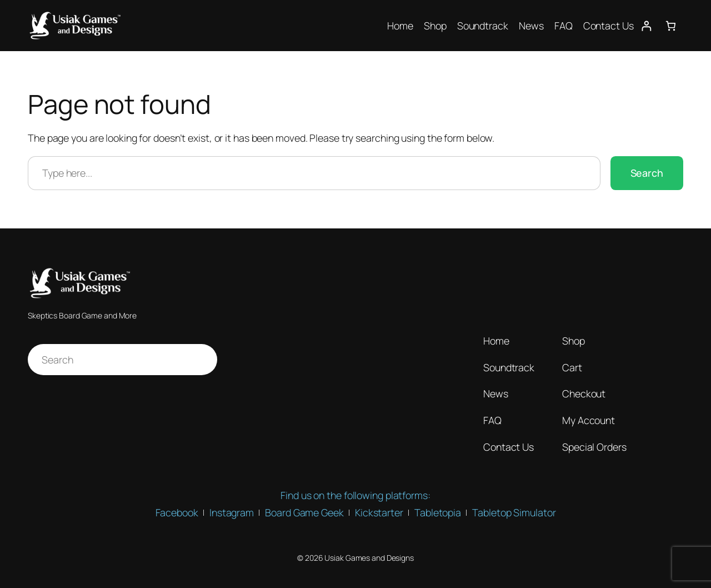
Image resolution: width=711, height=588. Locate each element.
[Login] (646, 26)
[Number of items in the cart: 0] (671, 26)
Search (647, 173)
